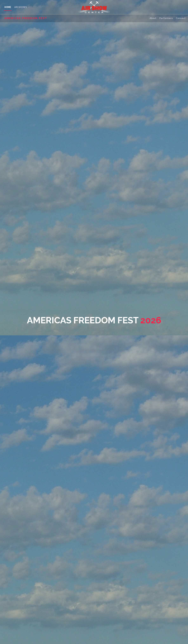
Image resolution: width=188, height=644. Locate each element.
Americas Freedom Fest (26, 18)
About (153, 18)
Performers (166, 18)
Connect (181, 18)
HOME (8, 7)
